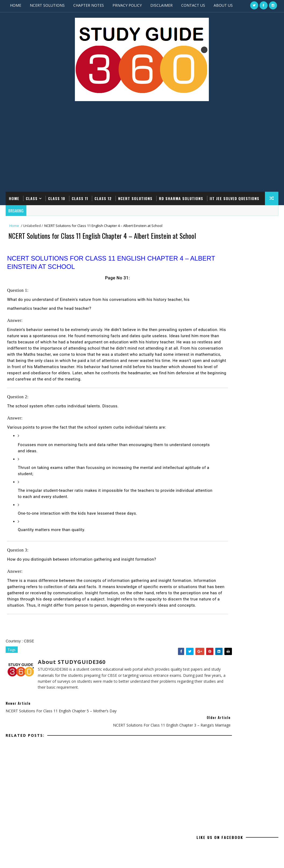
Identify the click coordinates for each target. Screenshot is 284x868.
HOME (16, 5)
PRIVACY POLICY (127, 5)
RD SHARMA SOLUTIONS (181, 197)
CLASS (32, 197)
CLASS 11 (80, 197)
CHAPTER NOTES (89, 5)
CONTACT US (193, 5)
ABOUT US (223, 5)
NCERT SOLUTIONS (47, 5)
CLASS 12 (103, 197)
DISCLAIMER (161, 5)
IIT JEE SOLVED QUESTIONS (234, 197)
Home (14, 197)
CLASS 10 (57, 197)
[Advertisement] (142, 148)
